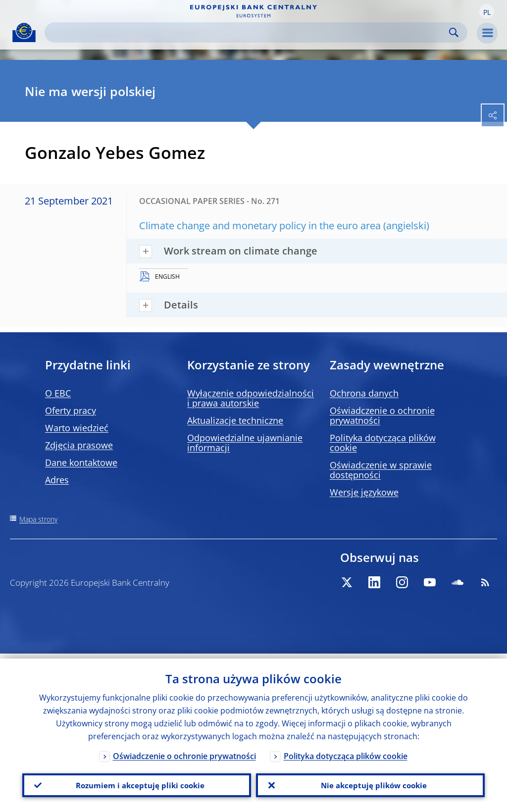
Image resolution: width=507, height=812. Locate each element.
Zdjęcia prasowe (79, 445)
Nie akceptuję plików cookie (370, 783)
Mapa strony (38, 519)
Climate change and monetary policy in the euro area (260, 226)
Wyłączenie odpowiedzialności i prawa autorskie (251, 398)
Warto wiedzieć (77, 428)
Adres (57, 480)
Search (454, 32)
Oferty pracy (71, 410)
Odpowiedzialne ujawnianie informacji (245, 443)
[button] (487, 11)
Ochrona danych (364, 393)
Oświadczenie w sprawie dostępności (381, 470)
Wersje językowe (364, 492)
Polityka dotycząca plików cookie (383, 443)
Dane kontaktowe (81, 462)
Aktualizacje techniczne (235, 420)
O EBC (58, 393)
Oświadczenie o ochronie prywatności (382, 415)
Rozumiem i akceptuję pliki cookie (137, 783)
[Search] (248, 32)
